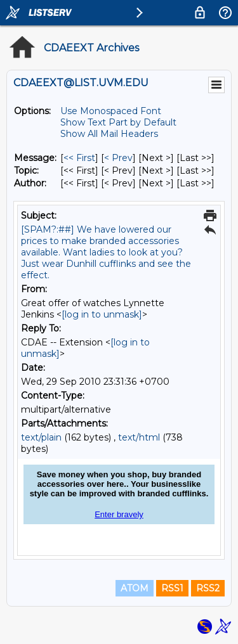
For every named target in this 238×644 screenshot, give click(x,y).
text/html (139, 437)
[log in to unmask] (102, 314)
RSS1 (172, 588)
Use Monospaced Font (111, 111)
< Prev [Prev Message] (118, 158)
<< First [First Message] (79, 158)
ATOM (135, 588)
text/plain (41, 437)
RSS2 (208, 588)
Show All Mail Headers (109, 134)
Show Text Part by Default (118, 122)
